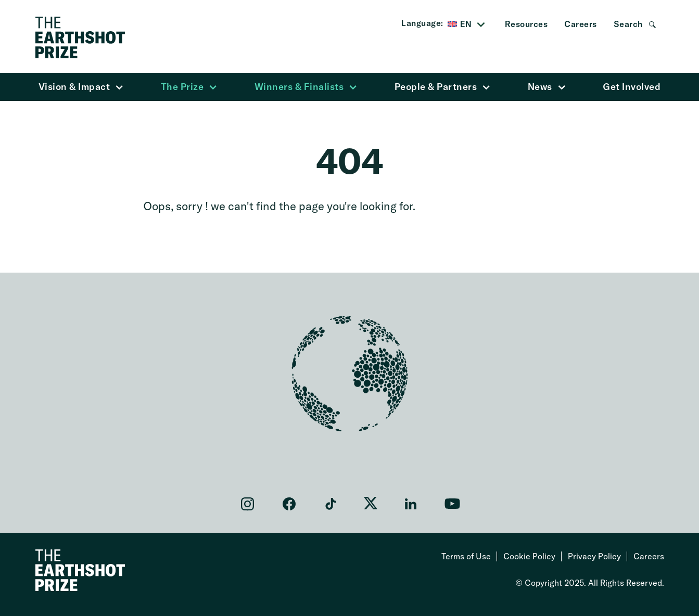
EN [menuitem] (466, 24)
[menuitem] (468, 24)
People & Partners (443, 87)
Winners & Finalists (306, 87)
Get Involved (632, 87)
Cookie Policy (529, 556)
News (547, 87)
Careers (581, 24)
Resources (526, 24)
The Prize (189, 87)
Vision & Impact (81, 87)
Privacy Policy (594, 556)
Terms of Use (466, 556)
